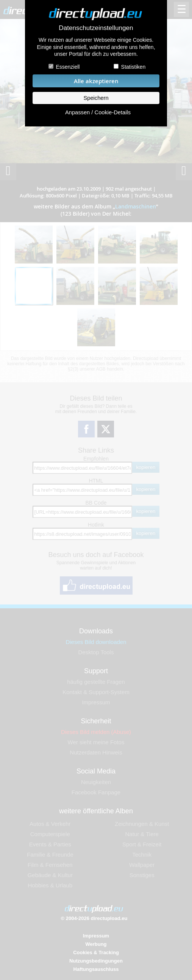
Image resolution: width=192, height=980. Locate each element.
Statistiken (133, 67)
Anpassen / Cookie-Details (98, 112)
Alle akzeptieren (96, 81)
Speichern (96, 98)
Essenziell (68, 67)
